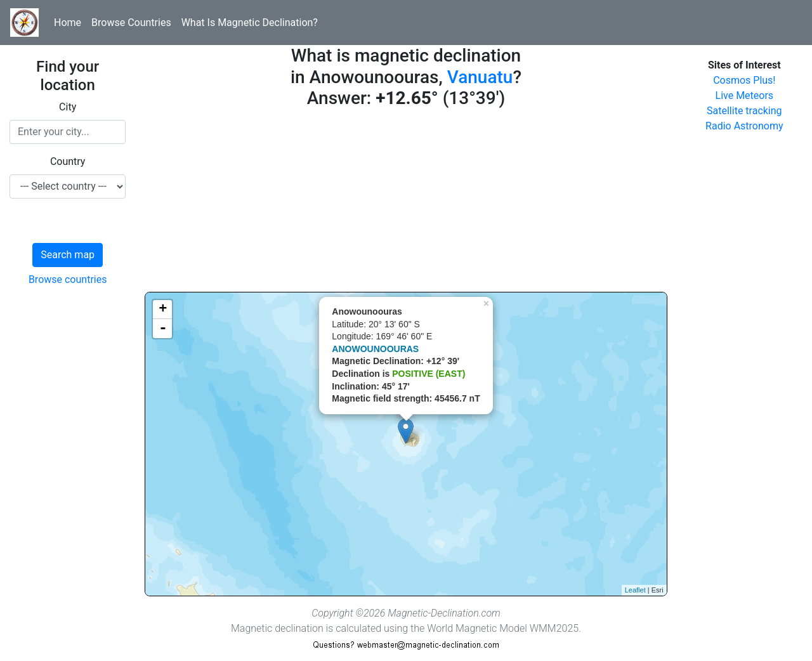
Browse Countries (131, 23)
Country (68, 161)
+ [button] (163, 310)
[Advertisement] (406, 203)
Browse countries (68, 279)
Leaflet (635, 590)
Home (68, 23)
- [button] (163, 329)
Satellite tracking (744, 111)
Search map (68, 255)
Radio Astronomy (744, 126)
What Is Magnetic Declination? (250, 23)
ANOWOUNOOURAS (375, 349)
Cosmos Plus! (744, 80)
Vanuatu (480, 77)
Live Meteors (745, 95)
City (68, 107)
